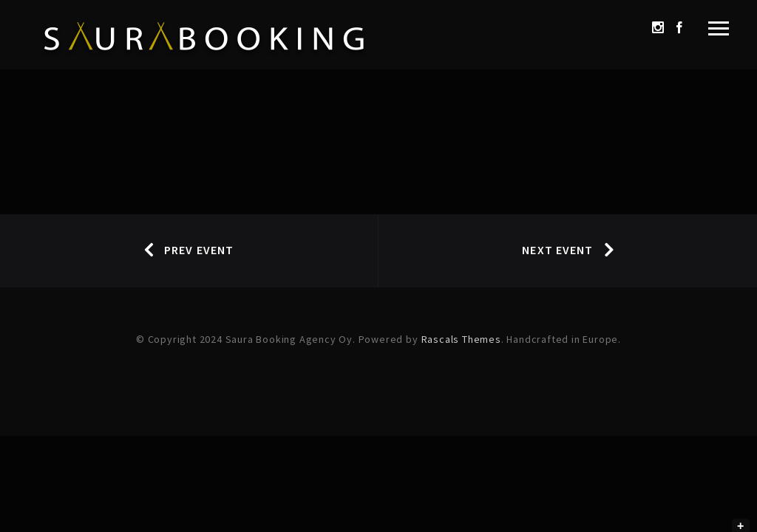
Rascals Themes (461, 339)
